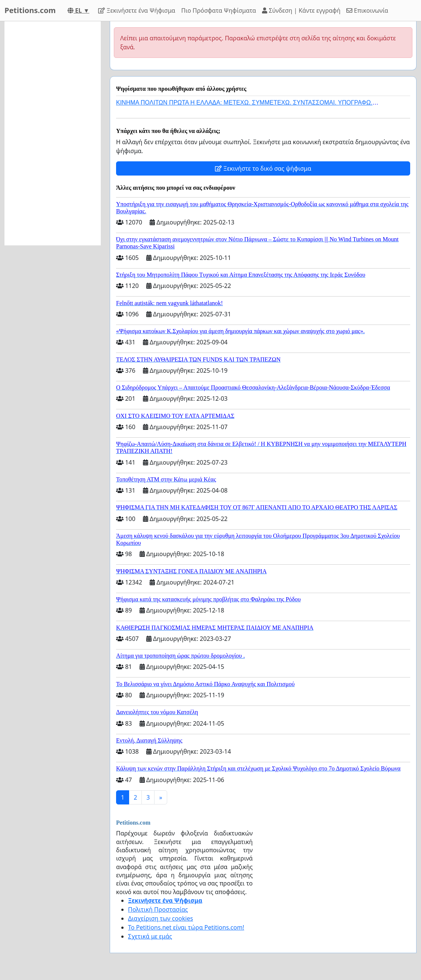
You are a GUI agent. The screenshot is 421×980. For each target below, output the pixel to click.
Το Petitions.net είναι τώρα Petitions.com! (186, 927)
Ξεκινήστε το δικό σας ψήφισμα (263, 168)
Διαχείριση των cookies (160, 918)
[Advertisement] (53, 133)
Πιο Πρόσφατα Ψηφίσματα (219, 10)
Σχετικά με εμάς (150, 936)
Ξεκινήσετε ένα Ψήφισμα (137, 10)
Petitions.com (30, 10)
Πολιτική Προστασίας (158, 909)
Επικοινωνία (367, 10)
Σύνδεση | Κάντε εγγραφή (301, 10)
